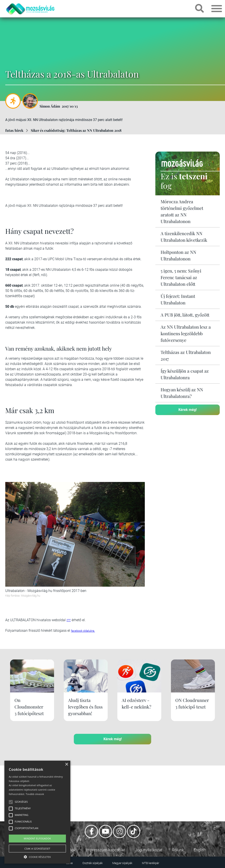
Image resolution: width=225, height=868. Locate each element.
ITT (69, 620)
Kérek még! (188, 410)
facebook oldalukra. (83, 631)
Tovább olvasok (35, 794)
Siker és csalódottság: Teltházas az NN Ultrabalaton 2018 (76, 130)
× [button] (66, 765)
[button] (37, 856)
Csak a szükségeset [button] (37, 849)
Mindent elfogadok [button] (37, 838)
